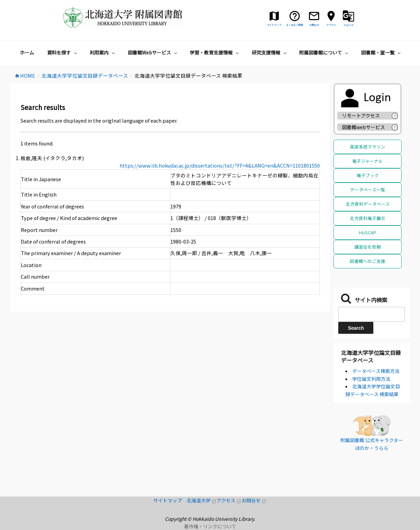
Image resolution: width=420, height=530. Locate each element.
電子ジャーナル (368, 161)
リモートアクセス (361, 115)
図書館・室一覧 (382, 52)
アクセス (229, 500)
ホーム (27, 52)
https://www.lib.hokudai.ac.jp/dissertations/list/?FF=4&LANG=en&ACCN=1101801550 (220, 165)
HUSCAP (368, 232)
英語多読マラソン (368, 147)
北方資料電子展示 (368, 218)
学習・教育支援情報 (215, 52)
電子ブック (368, 175)
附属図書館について (324, 52)
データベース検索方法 (376, 371)
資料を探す (63, 52)
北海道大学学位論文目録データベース (371, 356)
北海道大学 (202, 500)
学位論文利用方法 (371, 379)
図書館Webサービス (153, 52)
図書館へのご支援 (368, 261)
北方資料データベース (368, 204)
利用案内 (103, 52)
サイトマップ (170, 500)
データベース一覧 (368, 190)
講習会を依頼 (368, 247)
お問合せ (254, 500)
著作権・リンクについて (210, 526)
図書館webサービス (363, 127)
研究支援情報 (270, 52)
